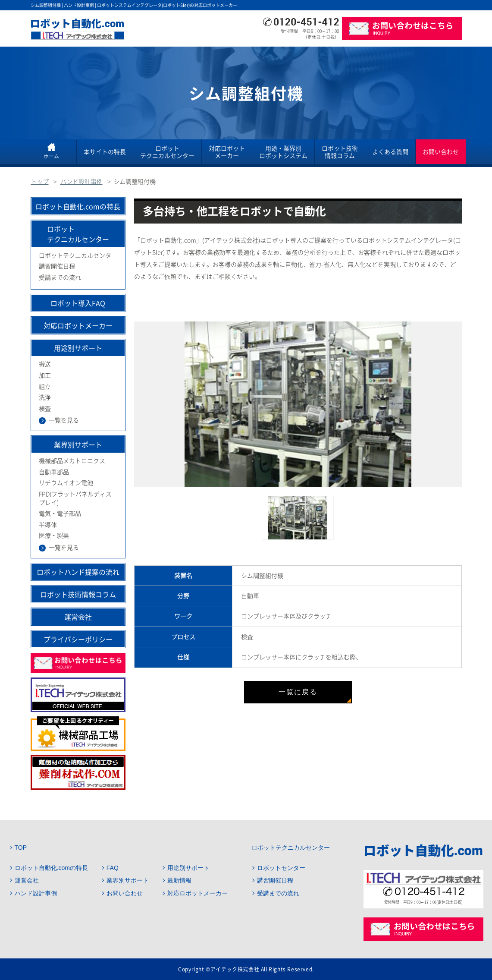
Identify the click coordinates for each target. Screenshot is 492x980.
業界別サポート (128, 880)
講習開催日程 (57, 266)
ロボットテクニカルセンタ (75, 255)
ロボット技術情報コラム (340, 152)
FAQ (113, 868)
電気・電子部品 (60, 514)
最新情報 (179, 880)
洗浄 (45, 397)
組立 (45, 387)
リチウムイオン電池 (66, 483)
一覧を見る (64, 420)
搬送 (45, 364)
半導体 (48, 525)
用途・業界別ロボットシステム (283, 152)
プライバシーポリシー (78, 639)
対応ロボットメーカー (227, 152)
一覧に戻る (298, 692)
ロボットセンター (281, 868)
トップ (40, 182)
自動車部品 (54, 472)
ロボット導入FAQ (78, 303)
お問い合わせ (441, 151)
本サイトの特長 (105, 151)
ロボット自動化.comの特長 (78, 206)
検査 (45, 409)
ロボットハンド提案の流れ (78, 572)
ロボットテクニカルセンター (167, 152)
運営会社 (78, 617)
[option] (298, 404)
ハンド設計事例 (81, 182)
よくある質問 (390, 151)
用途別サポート (188, 868)
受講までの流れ (60, 277)
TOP (21, 848)
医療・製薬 (54, 536)
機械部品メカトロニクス (72, 461)
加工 (45, 375)
